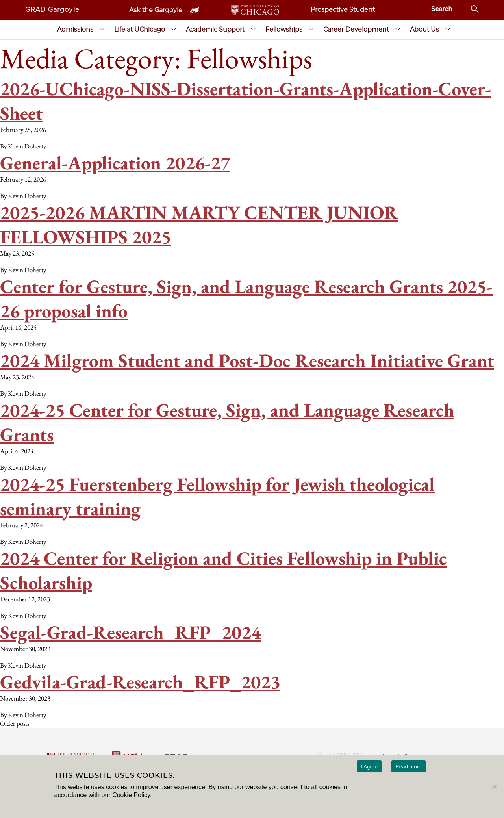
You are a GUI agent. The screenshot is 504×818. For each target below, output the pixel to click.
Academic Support (215, 29)
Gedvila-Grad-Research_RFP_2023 (140, 682)
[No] (494, 786)
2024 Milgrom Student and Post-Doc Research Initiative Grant (247, 360)
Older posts (15, 723)
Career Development (356, 29)
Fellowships (284, 29)
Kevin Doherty (27, 146)
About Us (424, 29)
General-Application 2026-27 (115, 163)
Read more (409, 767)
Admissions (75, 29)
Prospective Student (343, 10)
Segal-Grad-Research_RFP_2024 (131, 632)
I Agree (369, 767)
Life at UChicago (140, 29)
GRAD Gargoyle (52, 10)
